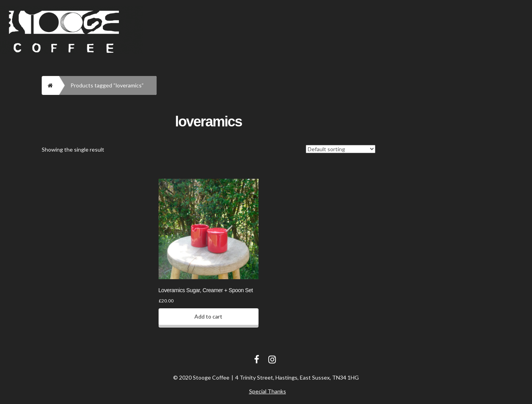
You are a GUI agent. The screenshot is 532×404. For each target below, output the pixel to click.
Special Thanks (268, 391)
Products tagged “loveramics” (107, 85)
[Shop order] (341, 149)
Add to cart (208, 316)
